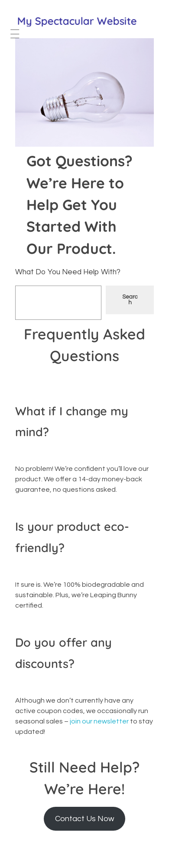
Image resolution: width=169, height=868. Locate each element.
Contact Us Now (84, 819)
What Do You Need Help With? (68, 272)
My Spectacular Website (78, 21)
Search (130, 300)
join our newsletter (99, 721)
